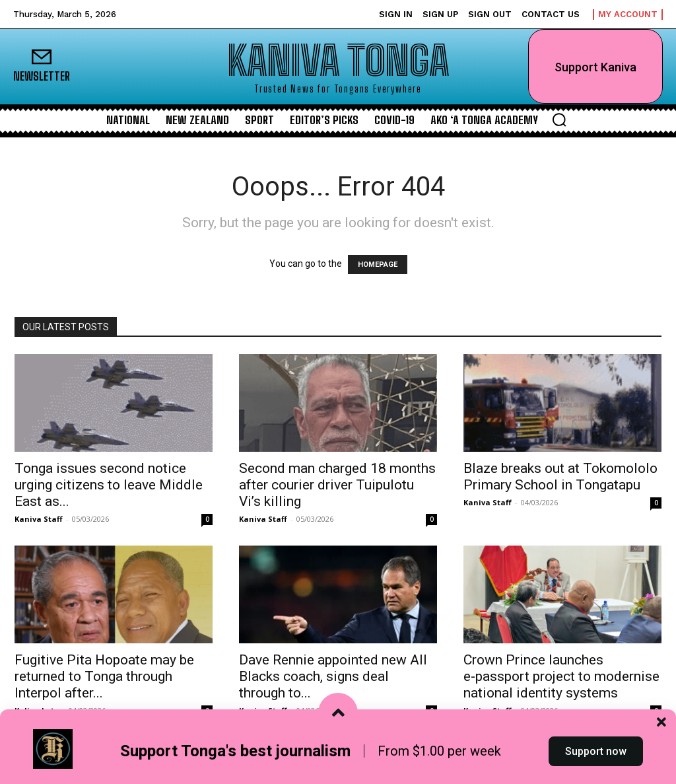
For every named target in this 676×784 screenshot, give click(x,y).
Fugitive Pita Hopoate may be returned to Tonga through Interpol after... (104, 676)
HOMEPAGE (378, 265)
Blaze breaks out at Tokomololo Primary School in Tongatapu (560, 477)
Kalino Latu (37, 710)
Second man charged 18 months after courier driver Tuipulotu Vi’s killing (337, 485)
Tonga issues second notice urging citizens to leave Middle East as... (109, 485)
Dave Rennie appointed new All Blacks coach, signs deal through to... (333, 676)
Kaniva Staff (39, 519)
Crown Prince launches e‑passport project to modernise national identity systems (561, 676)
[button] (559, 120)
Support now (596, 760)
